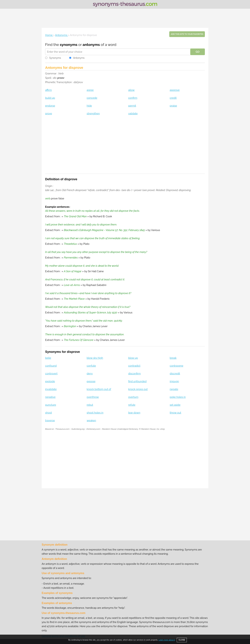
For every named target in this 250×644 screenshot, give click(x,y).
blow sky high (95, 358)
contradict (134, 366)
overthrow (93, 397)
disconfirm (134, 374)
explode (50, 381)
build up (50, 98)
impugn (174, 381)
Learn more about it (167, 640)
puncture (51, 405)
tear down (134, 413)
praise (173, 106)
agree (90, 90)
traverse (50, 420)
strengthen (93, 114)
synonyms (69, 45)
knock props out (138, 389)
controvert (51, 374)
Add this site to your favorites (187, 34)
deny (90, 374)
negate (174, 389)
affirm (48, 90)
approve (175, 90)
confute (91, 366)
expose (91, 381)
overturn (133, 397)
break (173, 358)
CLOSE (182, 640)
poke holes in (178, 397)
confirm (133, 98)
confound (51, 366)
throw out (176, 413)
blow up (133, 358)
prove (49, 114)
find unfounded (137, 381)
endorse (50, 106)
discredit (175, 374)
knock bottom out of (99, 389)
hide (89, 106)
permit (132, 106)
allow (131, 90)
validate (133, 114)
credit (173, 98)
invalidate (51, 389)
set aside (175, 405)
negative (50, 397)
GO (198, 52)
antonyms (91, 45)
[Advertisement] (125, 18)
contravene (177, 366)
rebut (90, 405)
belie (48, 358)
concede (92, 98)
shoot (49, 413)
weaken (91, 420)
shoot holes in (95, 413)
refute (132, 405)
